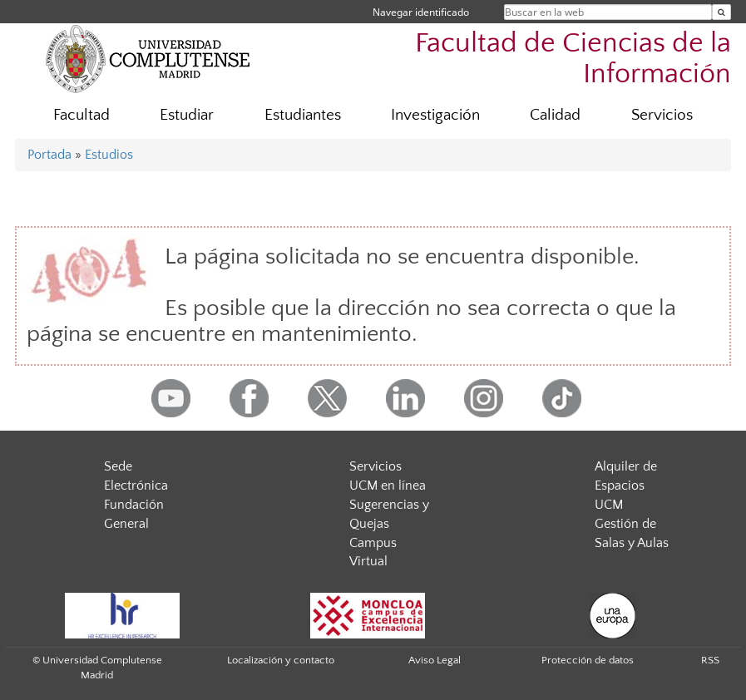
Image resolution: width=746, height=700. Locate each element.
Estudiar (187, 115)
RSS (710, 660)
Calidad (555, 115)
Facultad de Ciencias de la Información (573, 59)
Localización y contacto (281, 660)
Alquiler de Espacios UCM (626, 486)
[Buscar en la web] (721, 12)
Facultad (82, 115)
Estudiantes (303, 115)
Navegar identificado (421, 12)
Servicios (662, 115)
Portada (49, 155)
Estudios (109, 155)
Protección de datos (588, 660)
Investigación (435, 115)
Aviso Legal (435, 660)
